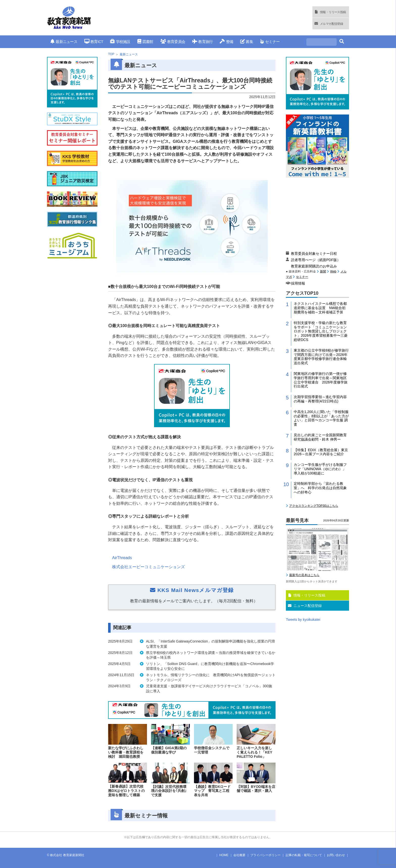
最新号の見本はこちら (304, 575)
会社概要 (239, 855)
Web (333, 271)
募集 (247, 42)
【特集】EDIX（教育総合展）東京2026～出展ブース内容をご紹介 (321, 452)
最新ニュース (64, 42)
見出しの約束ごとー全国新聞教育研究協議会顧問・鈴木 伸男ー (320, 437)
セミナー (270, 42)
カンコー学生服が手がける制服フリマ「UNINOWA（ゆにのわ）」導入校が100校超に (320, 469)
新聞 (323, 271)
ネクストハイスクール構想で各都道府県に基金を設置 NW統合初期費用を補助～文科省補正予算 (320, 308)
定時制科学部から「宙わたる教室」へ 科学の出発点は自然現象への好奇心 (320, 488)
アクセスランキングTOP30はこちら (314, 506)
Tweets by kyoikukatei (303, 620)
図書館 (145, 42)
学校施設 (120, 42)
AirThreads (122, 558)
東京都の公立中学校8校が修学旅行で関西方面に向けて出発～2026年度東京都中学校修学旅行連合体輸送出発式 (321, 357)
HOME (224, 855)
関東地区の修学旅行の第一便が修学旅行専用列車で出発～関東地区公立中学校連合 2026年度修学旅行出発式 (321, 380)
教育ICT (94, 42)
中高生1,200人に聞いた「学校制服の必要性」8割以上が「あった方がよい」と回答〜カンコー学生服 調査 (321, 418)
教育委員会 (173, 42)
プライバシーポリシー (265, 855)
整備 (226, 42)
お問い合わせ (336, 855)
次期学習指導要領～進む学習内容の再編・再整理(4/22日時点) (320, 399)
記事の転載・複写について (304, 855)
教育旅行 (202, 42)
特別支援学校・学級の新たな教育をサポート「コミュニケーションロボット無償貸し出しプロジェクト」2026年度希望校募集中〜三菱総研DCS (321, 331)
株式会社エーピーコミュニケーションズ (148, 567)
